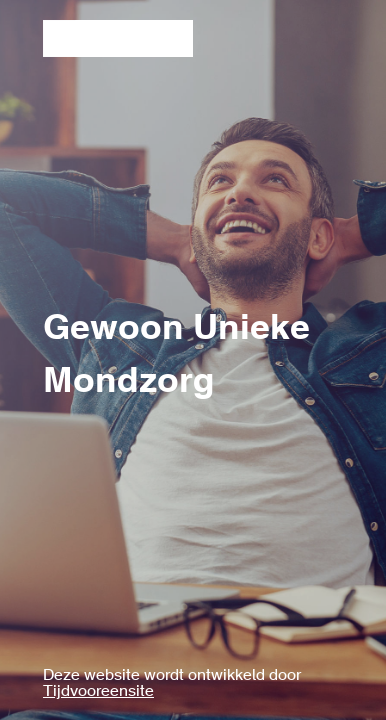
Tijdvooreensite (98, 692)
